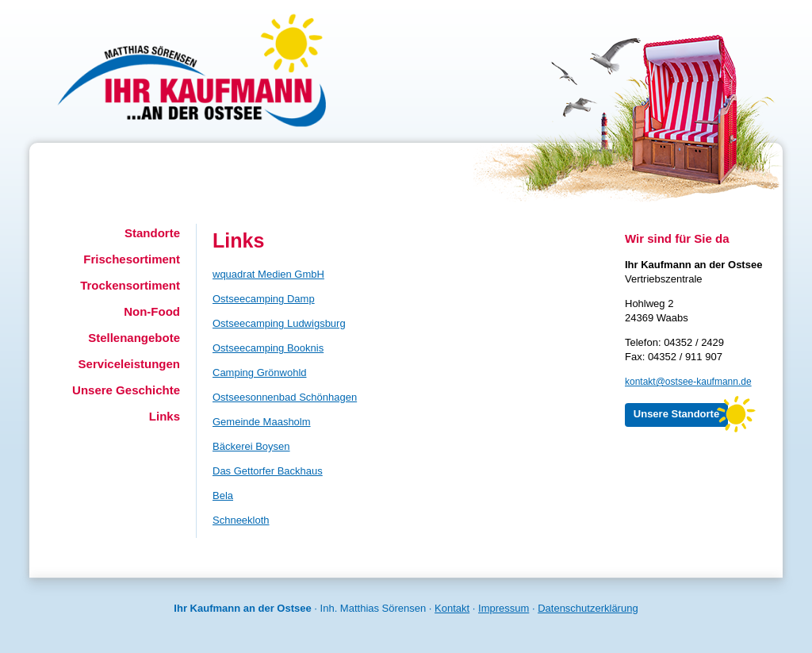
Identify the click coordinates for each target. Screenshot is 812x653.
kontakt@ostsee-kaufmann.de (688, 382)
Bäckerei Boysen (251, 446)
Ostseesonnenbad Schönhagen (285, 397)
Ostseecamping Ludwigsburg (279, 323)
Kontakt (452, 608)
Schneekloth (241, 520)
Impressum (504, 608)
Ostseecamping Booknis (268, 348)
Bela (223, 496)
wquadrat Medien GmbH (268, 274)
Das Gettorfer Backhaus (268, 471)
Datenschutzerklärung (588, 608)
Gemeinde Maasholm (262, 422)
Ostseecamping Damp (264, 299)
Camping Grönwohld (260, 373)
